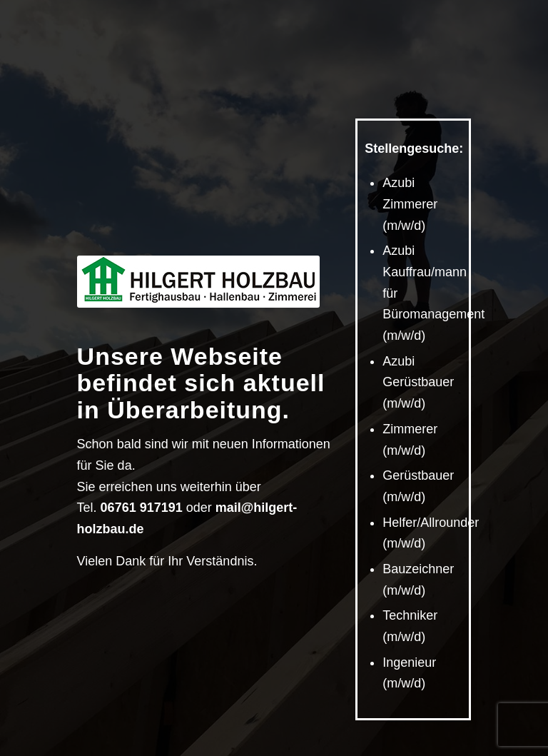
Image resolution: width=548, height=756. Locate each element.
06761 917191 (142, 508)
